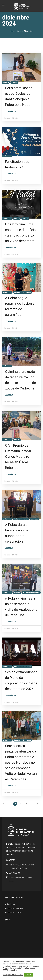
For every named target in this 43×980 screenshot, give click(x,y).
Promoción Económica (23, 292)
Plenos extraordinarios (23, 666)
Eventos (14, 82)
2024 (19, 31)
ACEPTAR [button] (29, 975)
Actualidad (7, 156)
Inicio (12, 31)
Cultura (6, 82)
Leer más (9, 111)
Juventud (35, 519)
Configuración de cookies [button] (13, 975)
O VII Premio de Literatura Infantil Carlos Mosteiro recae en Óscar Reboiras (18, 457)
